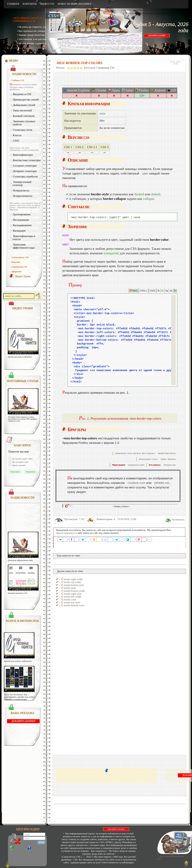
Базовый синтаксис (24, 116)
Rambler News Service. (167, 453)
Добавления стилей (24, 105)
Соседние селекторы (25, 166)
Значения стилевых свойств (24, 123)
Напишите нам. (170, 465)
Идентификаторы (23, 155)
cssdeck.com (136, 483)
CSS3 (16, 141)
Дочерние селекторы (25, 171)
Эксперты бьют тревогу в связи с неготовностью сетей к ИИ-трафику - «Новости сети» (23, 419)
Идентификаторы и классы (24, 238)
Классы (17, 135)
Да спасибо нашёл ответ (22, 459)
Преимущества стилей (26, 100)
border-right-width (73, 579)
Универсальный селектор (22, 183)
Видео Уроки (23, 276)
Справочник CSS (105, 68)
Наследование (21, 220)
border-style (70, 588)
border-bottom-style (74, 585)
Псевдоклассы (21, 190)
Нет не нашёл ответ (20, 462)
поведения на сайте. (136, 465)
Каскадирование (22, 225)
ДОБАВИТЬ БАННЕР (157, 36)
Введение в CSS (22, 94)
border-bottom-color (74, 605)
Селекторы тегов (23, 130)
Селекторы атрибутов (25, 176)
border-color (70, 600)
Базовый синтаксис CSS (17, 593)
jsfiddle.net (162, 483)
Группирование (22, 214)
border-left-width (72, 597)
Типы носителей (22, 110)
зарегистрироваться (66, 533)
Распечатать (178, 520)
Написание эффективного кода (24, 246)
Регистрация (20, 848)
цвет (145, 174)
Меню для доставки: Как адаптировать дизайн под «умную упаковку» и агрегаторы (20, 697)
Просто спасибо (19, 465)
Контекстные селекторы (27, 160)
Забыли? (36, 848)
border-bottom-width (74, 591)
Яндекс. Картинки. (168, 459)
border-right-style (73, 594)
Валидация (19, 231)
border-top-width (72, 582)
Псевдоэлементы (23, 196)
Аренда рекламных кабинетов (20, 357)
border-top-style (72, 603)
